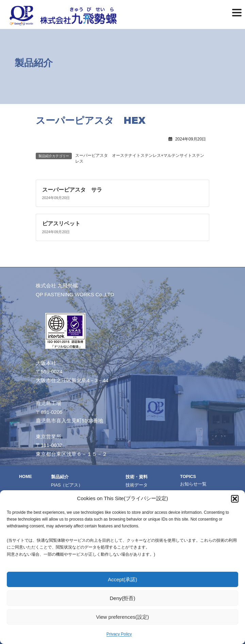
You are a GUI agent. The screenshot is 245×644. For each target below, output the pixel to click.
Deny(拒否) (122, 598)
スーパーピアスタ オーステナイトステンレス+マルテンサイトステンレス (140, 158)
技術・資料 (137, 477)
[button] (235, 499)
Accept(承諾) (122, 579)
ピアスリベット (61, 223)
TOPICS (188, 477)
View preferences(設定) (122, 617)
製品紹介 (60, 477)
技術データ (137, 485)
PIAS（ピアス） (67, 485)
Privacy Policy (119, 634)
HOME (26, 477)
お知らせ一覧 (193, 484)
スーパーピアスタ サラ (72, 189)
